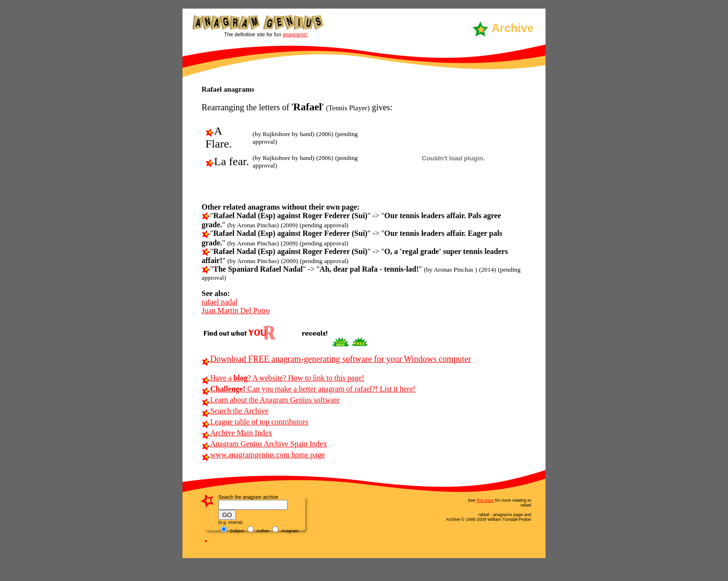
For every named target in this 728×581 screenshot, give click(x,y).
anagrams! (295, 34)
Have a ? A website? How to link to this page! (283, 378)
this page (485, 500)
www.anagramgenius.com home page (263, 455)
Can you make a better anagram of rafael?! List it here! (309, 389)
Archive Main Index (237, 433)
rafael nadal (219, 302)
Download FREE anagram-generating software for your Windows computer (336, 359)
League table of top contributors (255, 422)
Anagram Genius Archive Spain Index (264, 444)
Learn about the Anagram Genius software (271, 400)
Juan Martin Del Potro (236, 311)
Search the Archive (235, 411)
